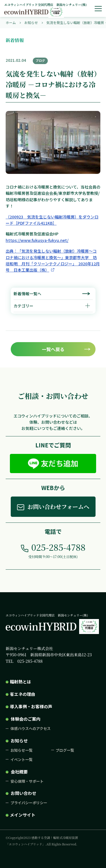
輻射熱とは (20, 682)
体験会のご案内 (26, 719)
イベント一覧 (21, 759)
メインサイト (23, 815)
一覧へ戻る (53, 349)
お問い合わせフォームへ (58, 507)
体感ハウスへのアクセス (31, 728)
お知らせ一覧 (21, 750)
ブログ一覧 (65, 750)
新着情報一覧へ (27, 294)
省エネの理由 (23, 694)
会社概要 (19, 772)
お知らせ (19, 741)
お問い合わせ (23, 793)
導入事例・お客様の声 (31, 706)
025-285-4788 (58, 547)
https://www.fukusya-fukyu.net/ (37, 240)
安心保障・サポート (27, 781)
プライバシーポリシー (29, 803)
